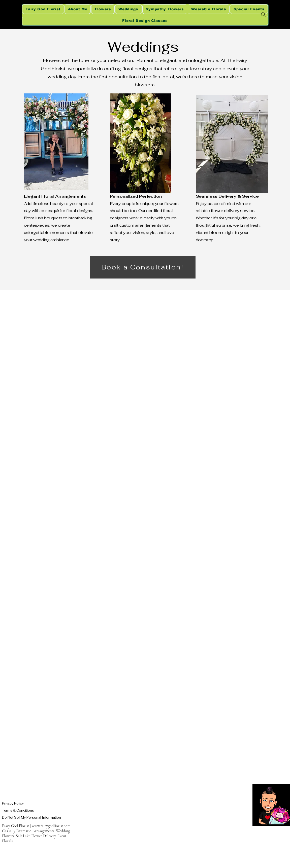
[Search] (263, 15)
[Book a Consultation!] (143, 267)
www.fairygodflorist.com (51, 826)
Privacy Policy (13, 803)
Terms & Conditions (18, 810)
